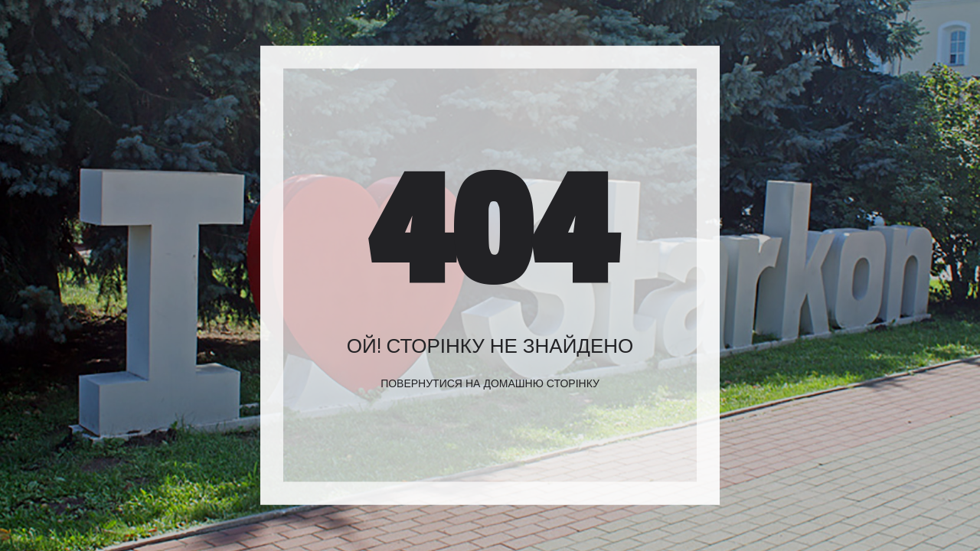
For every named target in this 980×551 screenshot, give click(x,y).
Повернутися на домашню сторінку (490, 383)
